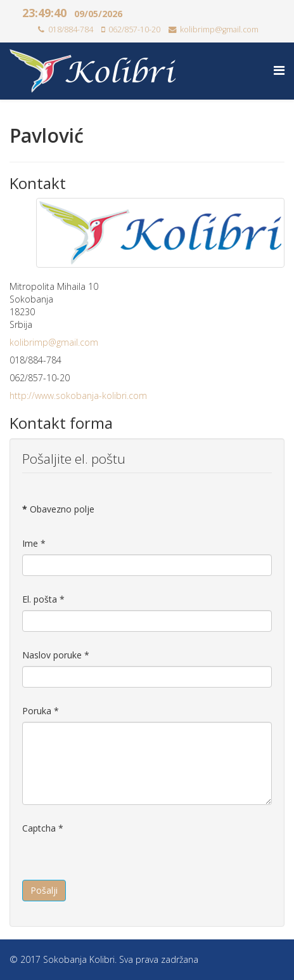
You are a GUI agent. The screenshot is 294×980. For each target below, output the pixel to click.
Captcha (43, 828)
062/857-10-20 (134, 29)
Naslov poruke (56, 655)
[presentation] (118, 864)
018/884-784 (71, 29)
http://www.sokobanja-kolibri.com (78, 395)
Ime (34, 543)
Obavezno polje (58, 509)
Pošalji (44, 890)
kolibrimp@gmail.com (219, 29)
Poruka (41, 711)
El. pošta (43, 599)
